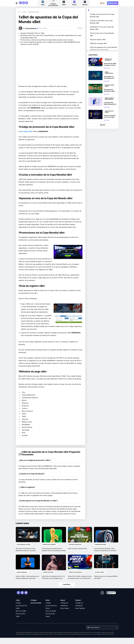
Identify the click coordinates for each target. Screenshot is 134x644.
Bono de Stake (51, 617)
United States (94, 634)
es (103, 3)
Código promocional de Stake (51, 612)
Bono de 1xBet (21, 617)
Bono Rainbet (80, 614)
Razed (63, 606)
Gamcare (99, 640)
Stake (48, 606)
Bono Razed (65, 614)
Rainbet (78, 606)
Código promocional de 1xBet (21, 612)
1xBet (18, 606)
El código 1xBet (27, 138)
